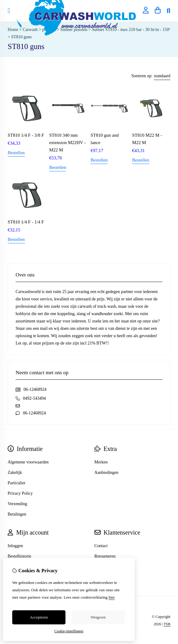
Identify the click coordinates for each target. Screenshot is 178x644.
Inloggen (15, 546)
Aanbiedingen (107, 473)
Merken (101, 462)
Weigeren (98, 617)
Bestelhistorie (19, 556)
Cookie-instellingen (69, 631)
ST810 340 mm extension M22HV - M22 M (68, 143)
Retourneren (105, 556)
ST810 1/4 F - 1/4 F (26, 222)
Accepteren (39, 617)
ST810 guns (21, 37)
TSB (167, 624)
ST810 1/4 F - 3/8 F (26, 135)
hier (112, 597)
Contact (101, 546)
